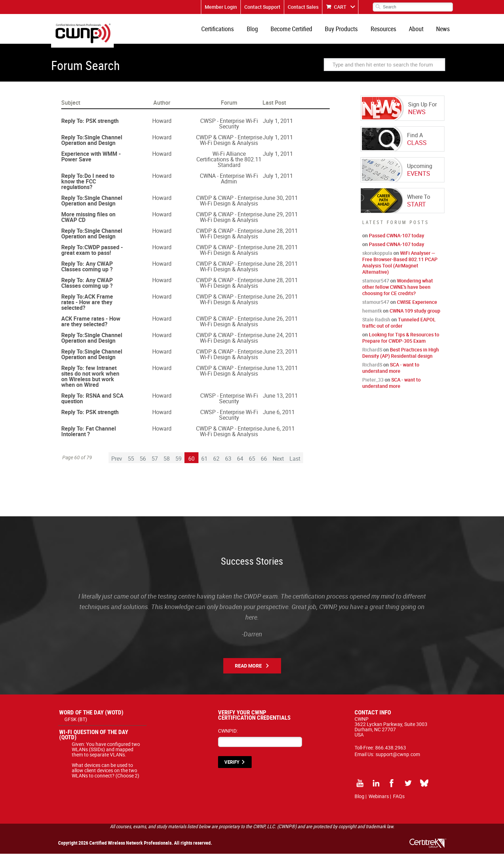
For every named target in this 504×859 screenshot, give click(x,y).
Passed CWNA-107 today (397, 241)
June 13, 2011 (280, 373)
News (444, 32)
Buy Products (348, 32)
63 (228, 464)
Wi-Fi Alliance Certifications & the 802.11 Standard (229, 165)
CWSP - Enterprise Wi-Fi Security (229, 129)
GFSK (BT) (76, 724)
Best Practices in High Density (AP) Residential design (401, 358)
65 (252, 464)
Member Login (221, 7)
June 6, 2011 (279, 417)
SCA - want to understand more (391, 373)
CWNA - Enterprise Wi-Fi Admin (229, 184)
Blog (262, 32)
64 (240, 464)
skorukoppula (377, 258)
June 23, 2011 (280, 357)
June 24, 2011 (280, 340)
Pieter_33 (373, 385)
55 (131, 464)
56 (143, 464)
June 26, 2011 (280, 302)
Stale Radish (376, 325)
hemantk (372, 316)
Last (295, 464)
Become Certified (300, 32)
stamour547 (376, 286)
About (419, 32)
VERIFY (232, 767)
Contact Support (262, 7)
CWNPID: (228, 736)
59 (178, 464)
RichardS (372, 355)
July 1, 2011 (278, 126)
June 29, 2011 (280, 219)
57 (155, 464)
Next (278, 464)
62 (216, 464)
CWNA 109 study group (415, 316)
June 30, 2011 (280, 203)
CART (340, 7)
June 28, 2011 (280, 236)
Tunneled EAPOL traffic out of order (399, 328)
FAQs (399, 801)
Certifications (230, 32)
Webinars (379, 801)
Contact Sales (303, 7)
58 (167, 464)
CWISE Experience (417, 307)
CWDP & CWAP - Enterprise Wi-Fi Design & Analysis (229, 145)
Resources (388, 32)
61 (204, 464)
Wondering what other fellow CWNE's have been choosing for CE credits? (398, 292)
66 (264, 464)
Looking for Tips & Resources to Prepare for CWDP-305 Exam (401, 343)
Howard (162, 126)
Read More (248, 671)
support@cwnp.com (398, 759)
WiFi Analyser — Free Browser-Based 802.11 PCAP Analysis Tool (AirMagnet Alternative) (400, 268)
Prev (117, 464)
